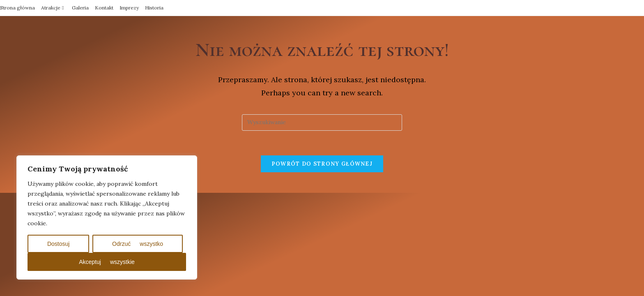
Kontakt (104, 8)
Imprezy (129, 8)
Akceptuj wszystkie (107, 262)
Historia (154, 8)
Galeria (80, 8)
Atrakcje (53, 8)
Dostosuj (58, 244)
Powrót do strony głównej (322, 164)
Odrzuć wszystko (138, 244)
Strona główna (17, 8)
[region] (107, 217)
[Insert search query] (322, 123)
